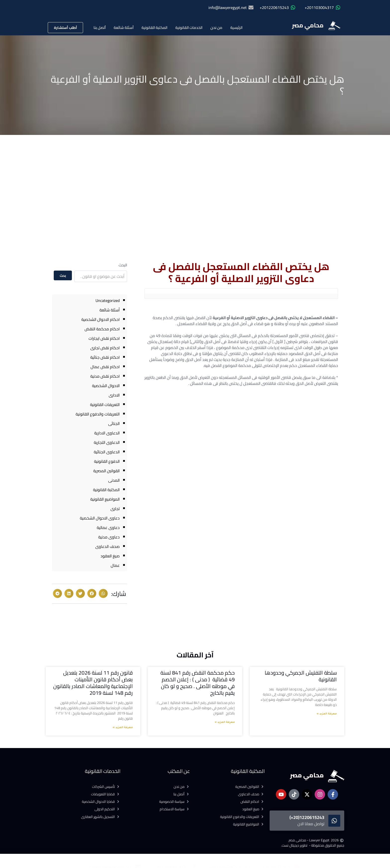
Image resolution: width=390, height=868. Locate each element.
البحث (123, 265)
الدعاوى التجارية (107, 442)
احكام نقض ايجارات (104, 338)
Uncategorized (108, 300)
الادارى (114, 395)
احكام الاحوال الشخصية (100, 319)
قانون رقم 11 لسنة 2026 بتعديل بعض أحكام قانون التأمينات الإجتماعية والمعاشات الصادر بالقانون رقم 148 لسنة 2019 (93, 683)
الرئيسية (236, 28)
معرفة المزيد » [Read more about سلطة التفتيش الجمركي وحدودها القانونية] (327, 714)
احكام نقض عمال (105, 367)
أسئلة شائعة (124, 28)
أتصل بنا (100, 28)
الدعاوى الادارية (107, 433)
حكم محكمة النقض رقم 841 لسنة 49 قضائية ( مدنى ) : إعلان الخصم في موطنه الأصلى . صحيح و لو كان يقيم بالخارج (198, 683)
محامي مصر (308, 25)
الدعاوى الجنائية (107, 452)
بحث (63, 276)
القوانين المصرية (106, 471)
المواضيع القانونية (105, 499)
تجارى (115, 509)
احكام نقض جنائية (105, 357)
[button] (103, 593)
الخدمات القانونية (189, 28)
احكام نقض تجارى (105, 348)
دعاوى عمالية (108, 527)
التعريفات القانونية (105, 405)
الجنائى (114, 423)
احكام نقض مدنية (105, 376)
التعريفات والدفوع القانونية (98, 414)
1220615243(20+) (307, 817)
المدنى (114, 480)
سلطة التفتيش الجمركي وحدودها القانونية (301, 676)
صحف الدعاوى (107, 546)
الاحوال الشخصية (106, 386)
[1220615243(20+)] (334, 821)
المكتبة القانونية (154, 28)
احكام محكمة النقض (102, 329)
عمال (115, 565)
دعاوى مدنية (109, 537)
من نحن (216, 28)
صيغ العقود (110, 556)
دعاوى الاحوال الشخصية (100, 518)
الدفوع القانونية (107, 461)
